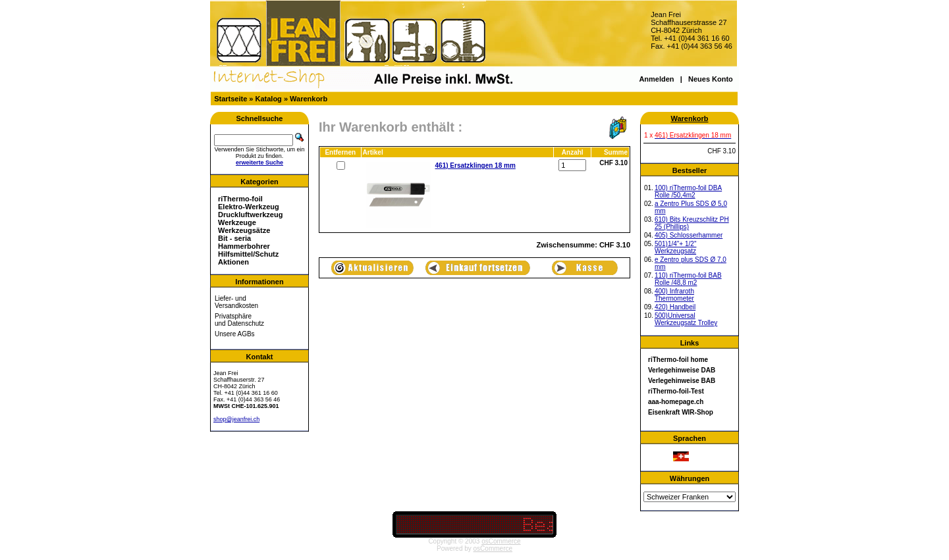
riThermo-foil (240, 199)
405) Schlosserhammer (689, 235)
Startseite (230, 99)
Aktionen (233, 262)
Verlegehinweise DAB (682, 370)
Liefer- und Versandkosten (236, 302)
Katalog (269, 99)
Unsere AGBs (235, 334)
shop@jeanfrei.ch (236, 419)
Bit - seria (234, 238)
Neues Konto (711, 79)
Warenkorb (309, 99)
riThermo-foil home (678, 360)
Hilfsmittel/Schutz (248, 254)
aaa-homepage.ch (676, 402)
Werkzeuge (237, 222)
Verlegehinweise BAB (682, 381)
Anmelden (656, 79)
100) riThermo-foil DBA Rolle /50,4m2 (688, 191)
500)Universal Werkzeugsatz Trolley (686, 319)
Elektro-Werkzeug (249, 207)
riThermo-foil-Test (676, 391)
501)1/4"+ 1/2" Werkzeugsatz (676, 247)
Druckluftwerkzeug (250, 215)
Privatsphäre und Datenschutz (239, 320)
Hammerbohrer (244, 246)
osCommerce (501, 541)
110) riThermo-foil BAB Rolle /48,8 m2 (688, 279)
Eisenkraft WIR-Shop (681, 412)
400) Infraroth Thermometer (674, 295)
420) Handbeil (675, 307)
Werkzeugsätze (244, 230)
